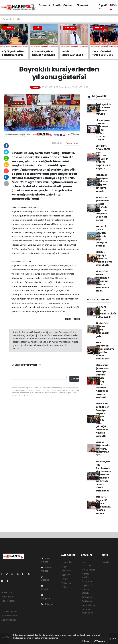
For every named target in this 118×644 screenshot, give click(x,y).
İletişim (47, 604)
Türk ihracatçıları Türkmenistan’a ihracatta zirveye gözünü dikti (105, 351)
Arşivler (45, 588)
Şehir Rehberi (89, 605)
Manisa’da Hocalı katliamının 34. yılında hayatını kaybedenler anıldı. (103, 281)
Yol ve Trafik (88, 570)
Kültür (65, 587)
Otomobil (45, 5)
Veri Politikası (8, 601)
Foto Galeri (46, 560)
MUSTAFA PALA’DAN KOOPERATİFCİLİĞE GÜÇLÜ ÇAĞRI (106, 312)
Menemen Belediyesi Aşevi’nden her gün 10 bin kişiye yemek (102, 183)
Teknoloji (66, 583)
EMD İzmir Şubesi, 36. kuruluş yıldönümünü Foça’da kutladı (103, 505)
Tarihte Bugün (86, 591)
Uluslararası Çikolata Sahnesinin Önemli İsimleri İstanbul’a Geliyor (103, 130)
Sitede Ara (108, 562)
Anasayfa (8, 19)
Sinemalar (87, 597)
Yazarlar (46, 579)
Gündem (69, 5)
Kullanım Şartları (10, 611)
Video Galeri (46, 569)
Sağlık (57, 5)
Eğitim (18, 19)
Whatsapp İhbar (10, 616)
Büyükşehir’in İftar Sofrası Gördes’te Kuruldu (104, 109)
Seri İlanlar (87, 601)
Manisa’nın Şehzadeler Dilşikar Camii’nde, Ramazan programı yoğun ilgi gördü (102, 209)
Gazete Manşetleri (87, 611)
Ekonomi (82, 5)
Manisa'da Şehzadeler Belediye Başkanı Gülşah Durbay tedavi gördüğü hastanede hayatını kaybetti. (102, 381)
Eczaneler (87, 581)
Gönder (75, 379)
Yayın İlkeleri (8, 597)
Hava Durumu (86, 564)
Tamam (99, 641)
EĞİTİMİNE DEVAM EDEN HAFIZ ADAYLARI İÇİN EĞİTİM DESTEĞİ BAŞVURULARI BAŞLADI (103, 157)
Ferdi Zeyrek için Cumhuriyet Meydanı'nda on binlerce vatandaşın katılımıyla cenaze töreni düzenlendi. (103, 476)
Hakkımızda (7, 593)
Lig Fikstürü (88, 585)
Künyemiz (46, 597)
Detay (86, 641)
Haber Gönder (9, 620)
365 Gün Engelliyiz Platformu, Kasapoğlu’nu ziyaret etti (104, 259)
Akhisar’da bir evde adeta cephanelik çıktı (102, 330)
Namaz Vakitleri (86, 576)
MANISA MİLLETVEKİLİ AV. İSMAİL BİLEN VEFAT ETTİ (103, 449)
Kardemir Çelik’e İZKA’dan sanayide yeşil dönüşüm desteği (101, 236)
